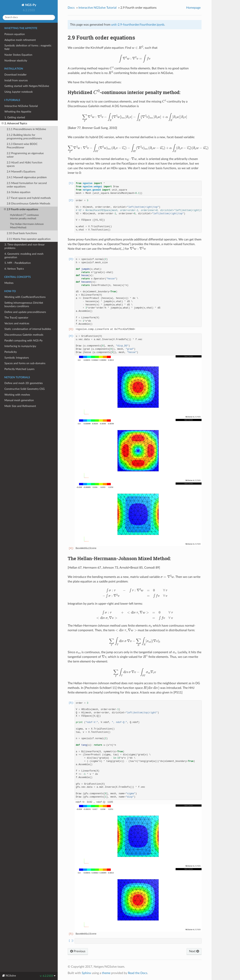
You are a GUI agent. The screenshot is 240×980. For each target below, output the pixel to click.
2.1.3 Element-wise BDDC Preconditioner (22, 146)
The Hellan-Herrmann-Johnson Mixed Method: (27, 226)
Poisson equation (15, 34)
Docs (71, 8)
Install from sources (16, 80)
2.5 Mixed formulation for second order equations (27, 185)
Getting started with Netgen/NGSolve (27, 86)
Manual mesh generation (19, 400)
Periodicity (11, 352)
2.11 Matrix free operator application (29, 239)
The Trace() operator (16, 318)
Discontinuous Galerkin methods (24, 335)
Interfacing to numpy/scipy (20, 346)
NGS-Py (30, 5)
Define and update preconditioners (25, 312)
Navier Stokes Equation (18, 55)
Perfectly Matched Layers (19, 369)
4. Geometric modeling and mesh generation (24, 256)
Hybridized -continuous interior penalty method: (24, 217)
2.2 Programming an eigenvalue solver (25, 155)
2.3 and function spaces (25, 164)
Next (194, 951)
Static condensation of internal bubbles (28, 329)
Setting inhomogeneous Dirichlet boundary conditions (24, 305)
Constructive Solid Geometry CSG (25, 389)
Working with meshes (17, 395)
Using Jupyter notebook (19, 92)
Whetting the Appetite (18, 112)
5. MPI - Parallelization (18, 263)
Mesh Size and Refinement (20, 406)
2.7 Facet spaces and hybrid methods (29, 198)
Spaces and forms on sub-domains (25, 363)
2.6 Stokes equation (19, 192)
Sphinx (86, 973)
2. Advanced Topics (14, 124)
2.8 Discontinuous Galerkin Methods (28, 204)
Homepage (193, 8)
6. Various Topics (14, 269)
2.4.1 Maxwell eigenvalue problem (27, 177)
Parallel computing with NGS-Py (23, 341)
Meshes (9, 283)
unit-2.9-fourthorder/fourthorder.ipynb (138, 25)
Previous (78, 951)
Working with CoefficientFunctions (25, 297)
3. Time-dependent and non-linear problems (25, 246)
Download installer (15, 75)
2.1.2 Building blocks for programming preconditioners (24, 137)
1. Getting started (15, 117)
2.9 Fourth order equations (21, 209)
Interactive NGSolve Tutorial (21, 106)
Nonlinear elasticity (16, 61)
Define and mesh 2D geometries (24, 383)
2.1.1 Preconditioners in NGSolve (26, 129)
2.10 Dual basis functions (22, 233)
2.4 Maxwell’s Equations (21, 172)
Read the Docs (138, 973)
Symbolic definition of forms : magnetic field (28, 47)
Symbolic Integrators (17, 358)
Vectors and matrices (17, 323)
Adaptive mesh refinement (20, 40)
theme (106, 973)
